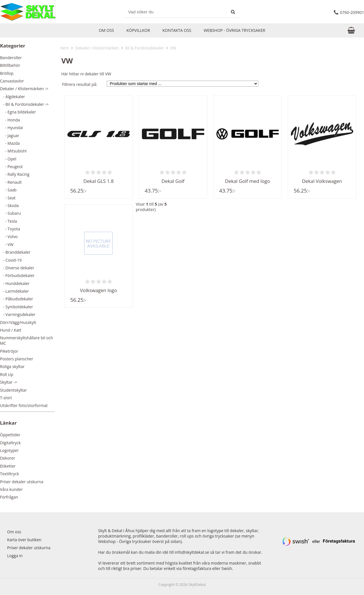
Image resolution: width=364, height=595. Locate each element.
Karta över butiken (24, 540)
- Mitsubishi (13, 151)
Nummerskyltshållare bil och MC (26, 340)
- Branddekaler (15, 252)
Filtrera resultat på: (80, 84)
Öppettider (10, 435)
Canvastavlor (12, 81)
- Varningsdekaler (18, 314)
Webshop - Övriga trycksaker (234, 30)
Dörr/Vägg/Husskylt (18, 322)
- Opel (8, 159)
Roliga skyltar (12, 366)
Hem (64, 48)
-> (24, 89)
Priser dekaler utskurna (22, 482)
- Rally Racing (15, 174)
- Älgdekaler (13, 97)
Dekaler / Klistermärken (97, 48)
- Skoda (9, 205)
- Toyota (10, 229)
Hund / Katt (11, 330)
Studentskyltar (13, 390)
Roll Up (7, 374)
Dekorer (8, 458)
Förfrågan (9, 497)
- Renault (11, 182)
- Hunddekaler (15, 283)
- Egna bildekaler (18, 112)
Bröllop (7, 73)
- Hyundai (12, 128)
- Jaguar (10, 136)
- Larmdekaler (15, 291)
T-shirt (6, 398)
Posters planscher (16, 359)
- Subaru (10, 213)
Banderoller (11, 58)
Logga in (15, 556)
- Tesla (9, 221)
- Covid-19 (11, 260)
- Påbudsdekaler (16, 299)
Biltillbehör (10, 65)
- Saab (8, 190)
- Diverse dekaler (17, 268)
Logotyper (9, 450)
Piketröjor (9, 351)
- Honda (10, 120)
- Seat (8, 198)
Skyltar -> (9, 382)
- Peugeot (11, 167)
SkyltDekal (197, 585)
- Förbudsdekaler (17, 275)
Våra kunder (11, 489)
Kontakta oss (177, 30)
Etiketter (8, 466)
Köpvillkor (138, 30)
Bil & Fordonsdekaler (144, 48)
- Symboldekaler (16, 307)
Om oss (106, 30)
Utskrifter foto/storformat (24, 405)
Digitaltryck (10, 443)
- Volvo (9, 236)
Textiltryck (10, 474)
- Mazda (10, 143)
